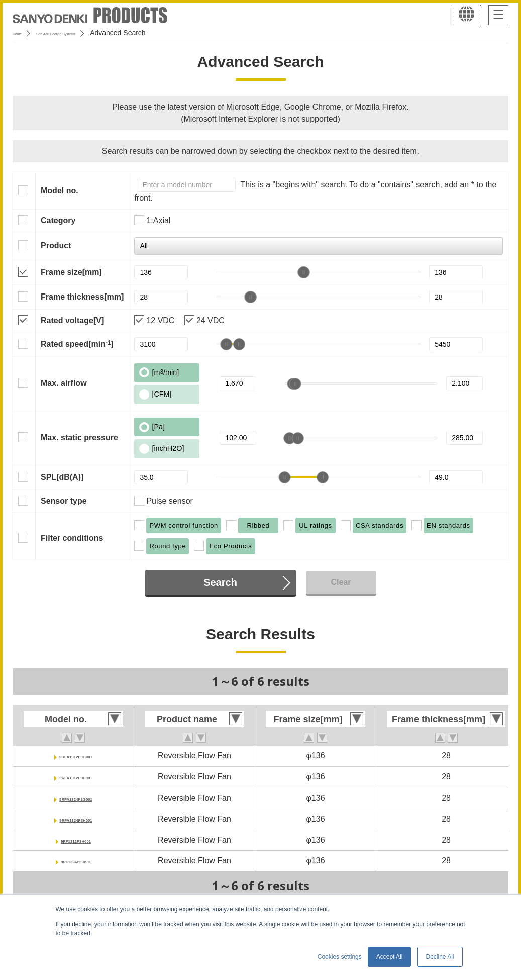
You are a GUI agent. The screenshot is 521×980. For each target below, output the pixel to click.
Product (56, 246)
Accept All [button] (390, 957)
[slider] (304, 272)
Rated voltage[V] (72, 320)
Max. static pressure (79, 437)
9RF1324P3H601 (76, 861)
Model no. (60, 191)
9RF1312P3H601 (76, 840)
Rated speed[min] (77, 344)
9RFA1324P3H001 (76, 819)
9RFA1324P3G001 (76, 798)
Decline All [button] (440, 957)
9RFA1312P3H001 (76, 777)
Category (58, 220)
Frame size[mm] (71, 272)
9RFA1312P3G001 (76, 756)
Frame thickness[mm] (82, 297)
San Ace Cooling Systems (86, 33)
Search (220, 582)
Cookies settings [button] (340, 957)
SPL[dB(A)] (62, 477)
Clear (341, 582)
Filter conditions (72, 538)
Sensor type (64, 501)
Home (22, 33)
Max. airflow (64, 383)
